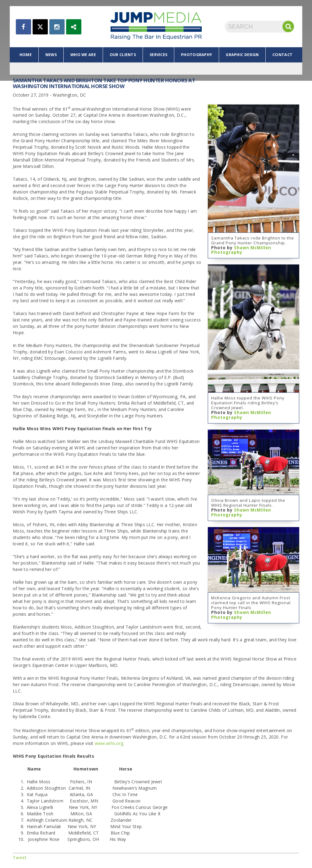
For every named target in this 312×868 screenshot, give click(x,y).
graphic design (242, 55)
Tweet (20, 857)
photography (197, 55)
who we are (83, 55)
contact (282, 55)
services (158, 55)
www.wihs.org (109, 743)
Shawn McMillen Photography (241, 250)
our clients (123, 55)
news (51, 55)
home (26, 55)
